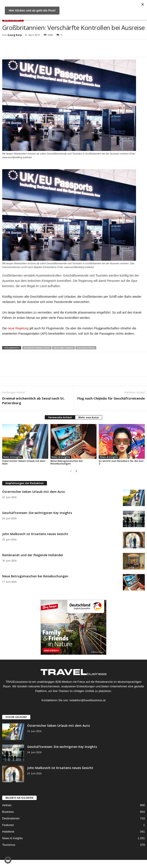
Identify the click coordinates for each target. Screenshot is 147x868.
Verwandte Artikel (60, 417)
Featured (8, 825)
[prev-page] (71, 471)
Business (8, 812)
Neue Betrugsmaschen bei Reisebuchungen (67, 462)
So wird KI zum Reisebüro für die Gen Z (121, 462)
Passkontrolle (86, 348)
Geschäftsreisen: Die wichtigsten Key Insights (37, 513)
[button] (8, 860)
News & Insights (13, 20)
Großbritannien (63, 348)
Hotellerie (8, 832)
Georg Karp (15, 35)
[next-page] (76, 471)
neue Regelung (18, 328)
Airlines (7, 805)
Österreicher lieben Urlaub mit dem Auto (24, 462)
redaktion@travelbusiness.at (87, 700)
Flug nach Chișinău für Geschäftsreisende (111, 398)
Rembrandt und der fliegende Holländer (33, 555)
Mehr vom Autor (89, 417)
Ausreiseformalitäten (37, 348)
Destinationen (11, 818)
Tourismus (9, 845)
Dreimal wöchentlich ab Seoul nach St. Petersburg (33, 401)
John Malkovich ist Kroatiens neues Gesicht (35, 534)
